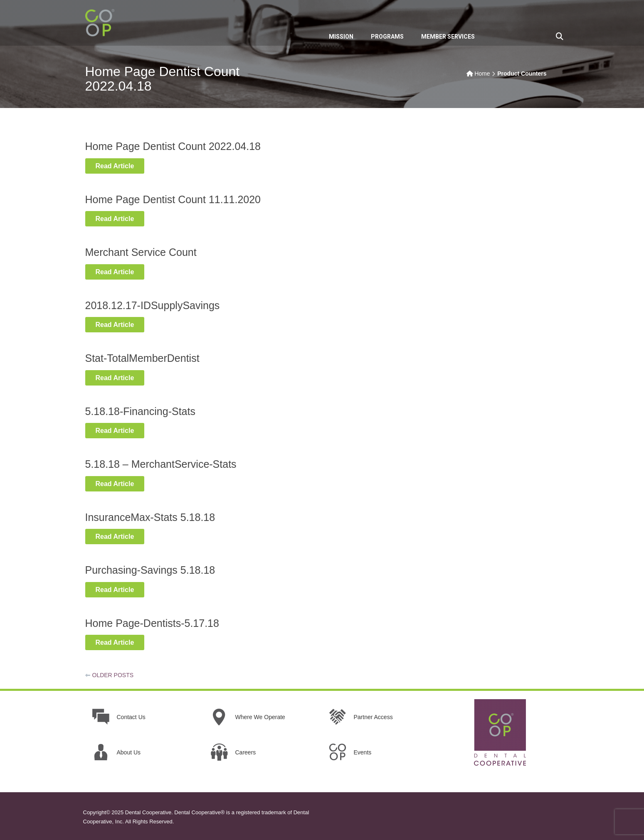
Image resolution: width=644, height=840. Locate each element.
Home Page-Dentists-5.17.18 (152, 623)
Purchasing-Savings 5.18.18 (150, 570)
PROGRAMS (387, 37)
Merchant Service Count (141, 252)
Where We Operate (260, 717)
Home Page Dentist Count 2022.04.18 (173, 146)
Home (482, 74)
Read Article (120, 165)
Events (363, 752)
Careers (246, 752)
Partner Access (373, 717)
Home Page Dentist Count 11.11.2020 (173, 199)
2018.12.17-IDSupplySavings (153, 305)
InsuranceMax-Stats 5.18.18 (150, 517)
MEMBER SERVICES (448, 37)
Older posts (113, 675)
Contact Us (131, 717)
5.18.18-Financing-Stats (140, 411)
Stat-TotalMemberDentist (142, 358)
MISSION (341, 37)
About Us (129, 752)
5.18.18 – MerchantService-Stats (161, 464)
